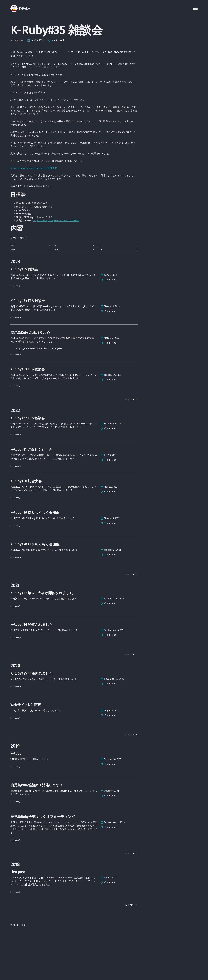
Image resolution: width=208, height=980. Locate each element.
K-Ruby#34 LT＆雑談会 (28, 320)
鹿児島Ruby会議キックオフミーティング (43, 859)
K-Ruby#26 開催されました (32, 663)
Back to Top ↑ (130, 427)
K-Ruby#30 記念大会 (26, 517)
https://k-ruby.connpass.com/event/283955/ (63, 235)
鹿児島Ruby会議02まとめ (30, 353)
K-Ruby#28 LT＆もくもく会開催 (35, 581)
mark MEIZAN (69, 832)
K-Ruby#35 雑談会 (24, 288)
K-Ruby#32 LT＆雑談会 (28, 447)
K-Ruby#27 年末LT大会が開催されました (42, 631)
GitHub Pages (56, 928)
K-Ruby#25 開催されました (32, 713)
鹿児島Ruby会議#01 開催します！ (37, 826)
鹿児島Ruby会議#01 (22, 832)
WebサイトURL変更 (26, 744)
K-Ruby (16, 795)
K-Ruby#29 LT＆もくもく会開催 (35, 549)
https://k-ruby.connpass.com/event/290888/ (38, 179)
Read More (17, 305)
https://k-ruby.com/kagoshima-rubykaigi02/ (43, 370)
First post (18, 918)
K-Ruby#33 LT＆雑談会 (28, 392)
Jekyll (51, 932)
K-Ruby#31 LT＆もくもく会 (31, 484)
